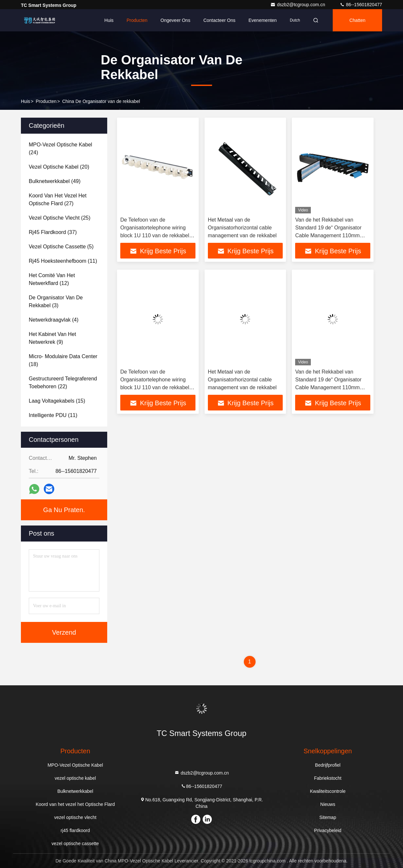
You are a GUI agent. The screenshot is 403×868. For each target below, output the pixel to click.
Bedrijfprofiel (328, 765)
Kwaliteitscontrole (328, 791)
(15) (57, 401)
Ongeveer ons (175, 20)
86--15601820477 (361, 5)
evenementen (262, 20)
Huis (109, 20)
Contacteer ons (219, 20)
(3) (56, 301)
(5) (61, 247)
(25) (60, 218)
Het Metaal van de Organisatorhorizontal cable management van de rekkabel (242, 228)
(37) (53, 232)
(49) (55, 181)
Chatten (357, 20)
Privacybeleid (328, 830)
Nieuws (328, 804)
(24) (60, 149)
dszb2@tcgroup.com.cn (298, 5)
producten (46, 101)
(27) (58, 200)
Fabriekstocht (328, 778)
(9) (52, 338)
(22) (63, 383)
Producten (137, 20)
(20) (59, 167)
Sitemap (328, 817)
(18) (63, 360)
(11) (63, 261)
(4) (54, 320)
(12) (52, 279)
